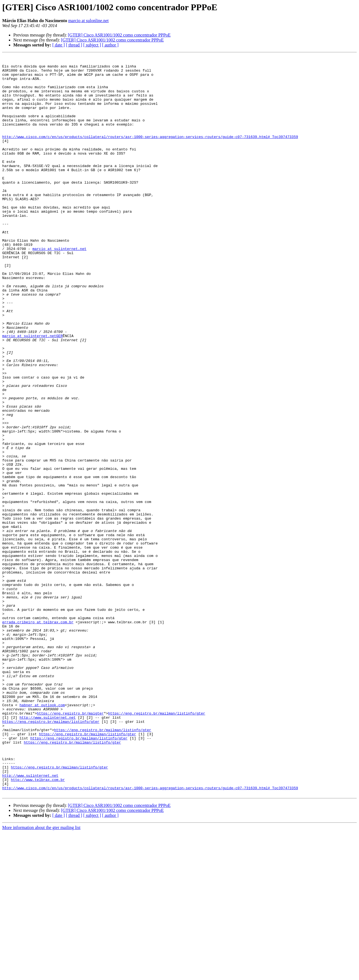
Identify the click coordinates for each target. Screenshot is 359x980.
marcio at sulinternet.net (59, 288)
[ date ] (59, 45)
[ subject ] (92, 45)
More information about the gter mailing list (41, 975)
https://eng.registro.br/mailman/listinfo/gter (157, 845)
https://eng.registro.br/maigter (70, 845)
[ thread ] (74, 45)
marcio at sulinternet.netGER (32, 392)
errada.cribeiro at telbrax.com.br (38, 736)
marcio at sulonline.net (88, 21)
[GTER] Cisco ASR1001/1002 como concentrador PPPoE (119, 35)
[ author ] (110, 45)
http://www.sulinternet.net (47, 850)
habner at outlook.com (42, 835)
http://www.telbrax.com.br (38, 925)
